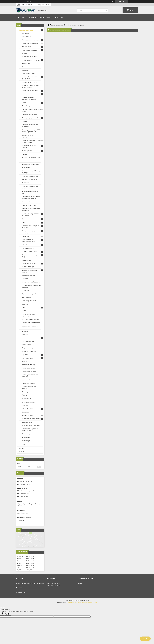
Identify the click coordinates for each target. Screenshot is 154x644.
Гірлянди (25, 245)
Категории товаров (26, 30)
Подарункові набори (28, 368)
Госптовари (26, 236)
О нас (49, 18)
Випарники (25, 412)
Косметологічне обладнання (31, 282)
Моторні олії (26, 380)
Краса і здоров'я (27, 151)
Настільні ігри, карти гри (30, 179)
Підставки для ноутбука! (30, 115)
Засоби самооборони (29, 267)
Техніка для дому (27, 409)
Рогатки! (25, 121)
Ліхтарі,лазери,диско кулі (30, 118)
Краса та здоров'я (28, 415)
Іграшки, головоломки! (29, 161)
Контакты (59, 18)
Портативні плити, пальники (31, 40)
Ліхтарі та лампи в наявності (31, 60)
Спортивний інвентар (29, 383)
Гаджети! (25, 154)
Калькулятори (26, 260)
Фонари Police (26, 47)
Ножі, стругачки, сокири (29, 50)
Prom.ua (87, 600)
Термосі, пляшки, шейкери (30, 294)
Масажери (25, 331)
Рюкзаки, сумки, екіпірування (31, 323)
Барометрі (25, 392)
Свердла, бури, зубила (29, 205)
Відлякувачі (26, 335)
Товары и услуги (36, 18)
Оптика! (24, 103)
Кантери (25, 53)
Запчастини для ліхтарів (30, 351)
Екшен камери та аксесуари (31, 434)
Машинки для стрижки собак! (31, 164)
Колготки (25, 361)
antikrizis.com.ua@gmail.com (28, 491)
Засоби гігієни (26, 399)
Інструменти (26, 437)
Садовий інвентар (28, 348)
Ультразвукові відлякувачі (30, 176)
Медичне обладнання (29, 275)
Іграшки (24, 338)
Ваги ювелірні (26, 37)
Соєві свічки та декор (29, 73)
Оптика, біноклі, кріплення (30, 43)
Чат (145, 639)
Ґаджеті (24, 395)
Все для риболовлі (28, 341)
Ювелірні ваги (26, 297)
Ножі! (24, 94)
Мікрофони (25, 304)
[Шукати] (106, 10)
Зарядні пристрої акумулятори (32, 419)
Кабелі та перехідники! (29, 67)
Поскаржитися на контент (73, 602)
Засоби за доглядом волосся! (31, 158)
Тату (23, 444)
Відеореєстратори (28, 422)
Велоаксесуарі (27, 345)
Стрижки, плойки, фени (29, 252)
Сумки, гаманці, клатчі (29, 263)
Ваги (23, 219)
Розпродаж (25, 33)
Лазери (24, 311)
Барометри (25, 70)
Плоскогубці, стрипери (29, 202)
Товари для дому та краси (30, 91)
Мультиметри (26, 291)
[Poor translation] (8, 614)
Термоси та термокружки (30, 82)
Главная (22, 18)
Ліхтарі (24, 222)
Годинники (25, 355)
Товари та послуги (56, 25)
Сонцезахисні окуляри (29, 371)
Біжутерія (25, 279)
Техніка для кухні (27, 358)
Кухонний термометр (29, 365)
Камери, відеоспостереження (31, 425)
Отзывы (22, 452)
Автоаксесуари (27, 441)
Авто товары (26, 183)
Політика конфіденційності (89, 602)
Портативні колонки (28, 248)
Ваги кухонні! (26, 63)
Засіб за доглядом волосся (30, 319)
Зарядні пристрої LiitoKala (30, 57)
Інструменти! (26, 168)
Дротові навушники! (28, 106)
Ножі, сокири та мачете (29, 301)
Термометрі (26, 405)
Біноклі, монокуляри (28, 402)
